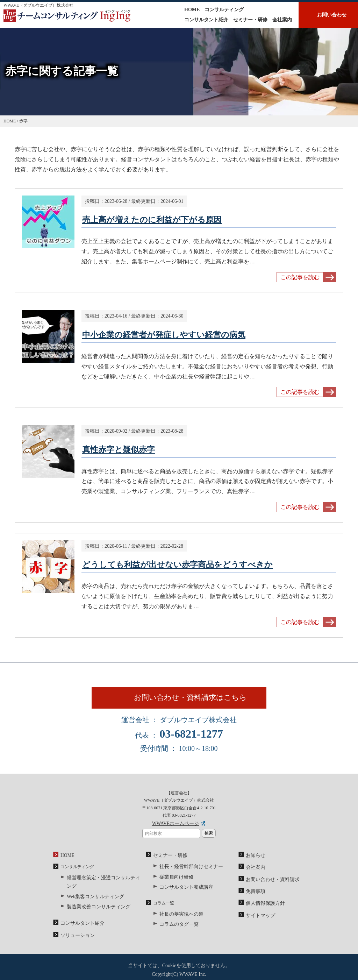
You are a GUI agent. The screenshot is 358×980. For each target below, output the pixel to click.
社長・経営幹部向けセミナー (187, 872)
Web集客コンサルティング (92, 892)
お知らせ (254, 861)
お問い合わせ (332, 15)
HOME (192, 10)
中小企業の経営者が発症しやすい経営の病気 (164, 335)
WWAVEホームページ (176, 830)
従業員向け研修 (174, 881)
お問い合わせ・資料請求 (269, 883)
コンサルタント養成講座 (182, 890)
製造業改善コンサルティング (94, 901)
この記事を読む (300, 277)
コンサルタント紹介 (206, 20)
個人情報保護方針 (263, 906)
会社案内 (282, 20)
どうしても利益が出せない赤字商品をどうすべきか (177, 565)
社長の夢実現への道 (178, 916)
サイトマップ (258, 916)
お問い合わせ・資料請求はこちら (196, 701)
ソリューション (75, 928)
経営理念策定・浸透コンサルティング (102, 882)
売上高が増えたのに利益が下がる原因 (152, 220)
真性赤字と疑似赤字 (119, 450)
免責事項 (254, 894)
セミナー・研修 (250, 20)
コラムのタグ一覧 (176, 925)
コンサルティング (224, 10)
